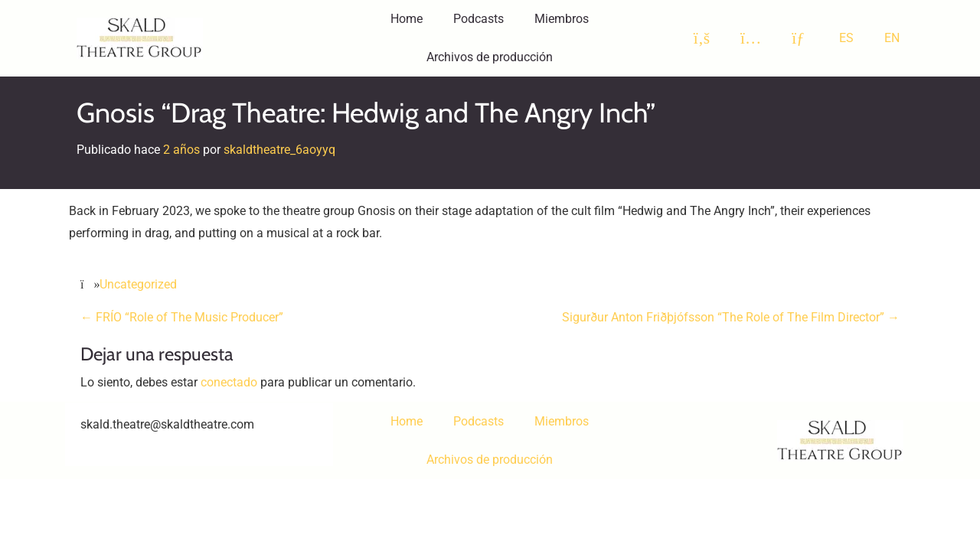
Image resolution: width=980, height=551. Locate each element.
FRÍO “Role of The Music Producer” (182, 317)
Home (407, 19)
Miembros (562, 19)
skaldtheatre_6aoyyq (279, 150)
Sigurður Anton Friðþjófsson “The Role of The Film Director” (731, 317)
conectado (229, 382)
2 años (181, 150)
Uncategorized (138, 284)
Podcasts (479, 19)
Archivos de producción (490, 57)
